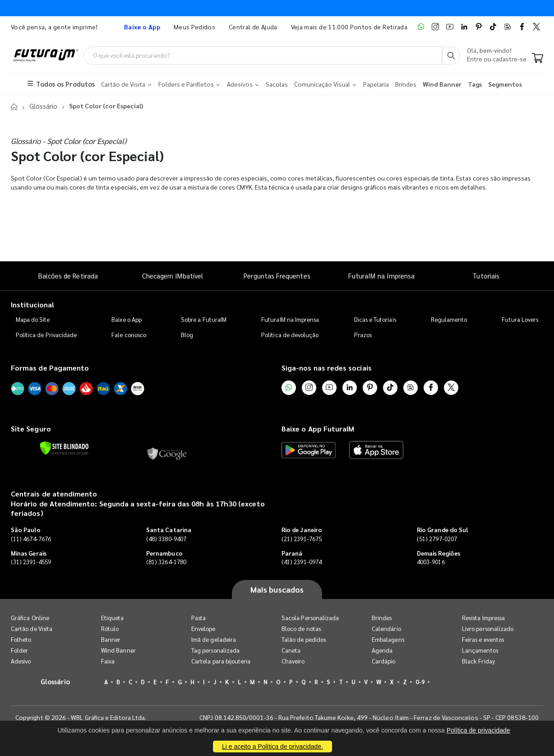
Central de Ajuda (253, 27)
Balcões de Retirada (68, 276)
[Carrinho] (538, 59)
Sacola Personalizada (310, 618)
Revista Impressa (483, 618)
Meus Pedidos (194, 27)
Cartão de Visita (32, 628)
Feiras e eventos (483, 639)
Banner (111, 639)
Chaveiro (293, 661)
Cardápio (384, 661)
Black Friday (478, 661)
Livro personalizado (488, 628)
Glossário (42, 106)
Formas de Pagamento (50, 368)
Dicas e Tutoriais (375, 319)
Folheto (21, 639)
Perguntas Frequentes (277, 276)
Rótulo (110, 628)
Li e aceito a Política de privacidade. (272, 747)
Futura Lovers (520, 319)
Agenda (382, 650)
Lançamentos (480, 650)
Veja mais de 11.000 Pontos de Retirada (349, 27)
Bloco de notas (301, 628)
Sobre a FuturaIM (204, 319)
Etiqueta (113, 618)
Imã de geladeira (214, 639)
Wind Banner (118, 650)
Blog (187, 335)
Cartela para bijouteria (221, 661)
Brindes (382, 618)
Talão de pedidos (304, 639)
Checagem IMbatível (173, 276)
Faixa (108, 661)
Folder (19, 650)
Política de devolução (290, 335)
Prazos (363, 335)
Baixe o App (127, 319)
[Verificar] (64, 448)
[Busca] (451, 56)
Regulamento (449, 319)
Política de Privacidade (46, 335)
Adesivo (21, 661)
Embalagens (388, 639)
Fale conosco (129, 335)
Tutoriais (486, 276)
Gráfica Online (30, 618)
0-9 (420, 682)
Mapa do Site (33, 319)
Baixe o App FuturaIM (318, 428)
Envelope (203, 628)
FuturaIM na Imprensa (381, 276)
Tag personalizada (215, 650)
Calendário (386, 628)
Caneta (291, 650)
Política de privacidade (478, 730)
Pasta (199, 618)
